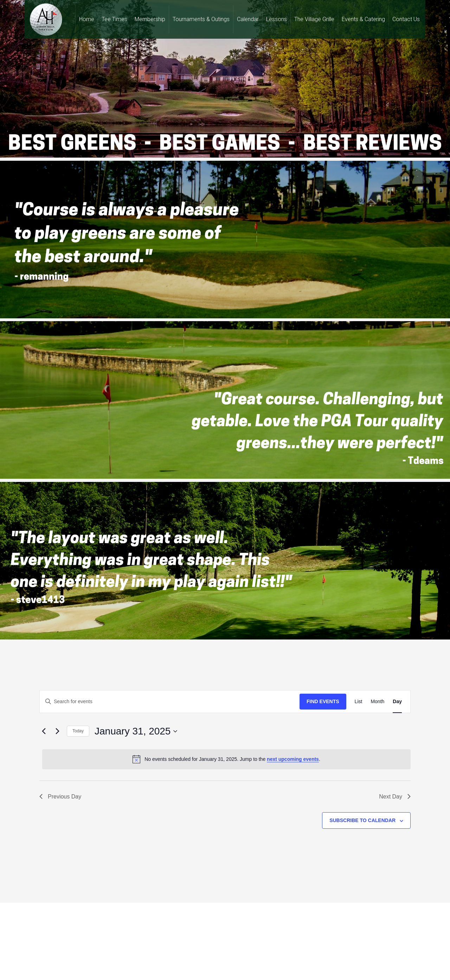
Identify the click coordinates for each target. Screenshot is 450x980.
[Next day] (57, 731)
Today (78, 731)
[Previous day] (44, 731)
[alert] (226, 759)
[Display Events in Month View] (377, 702)
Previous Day (60, 797)
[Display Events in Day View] (397, 702)
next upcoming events (293, 759)
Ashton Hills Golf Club (46, 19)
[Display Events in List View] (359, 702)
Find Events (323, 701)
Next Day (395, 797)
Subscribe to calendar (362, 820)
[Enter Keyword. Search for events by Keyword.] (170, 702)
